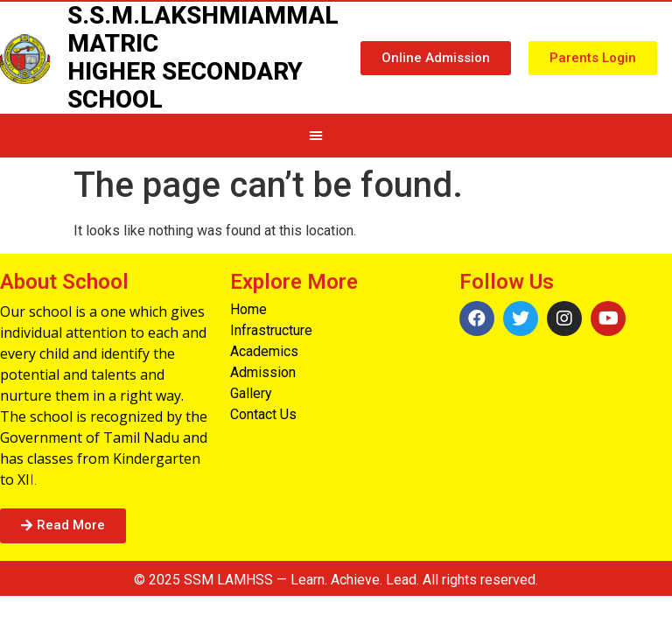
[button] (436, 58)
